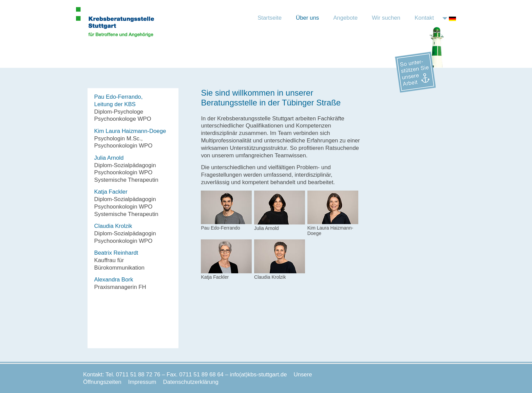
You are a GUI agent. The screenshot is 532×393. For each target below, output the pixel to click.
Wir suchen (386, 18)
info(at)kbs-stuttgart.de (259, 375)
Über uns (307, 18)
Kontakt (424, 18)
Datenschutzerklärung (191, 382)
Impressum (142, 382)
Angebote (345, 18)
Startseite (270, 18)
